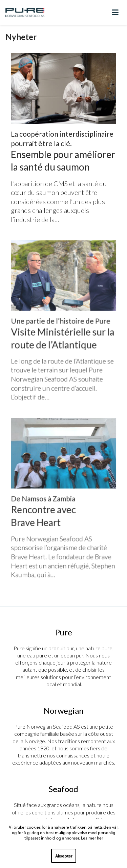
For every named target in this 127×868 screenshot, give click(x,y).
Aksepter (64, 856)
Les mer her (92, 838)
